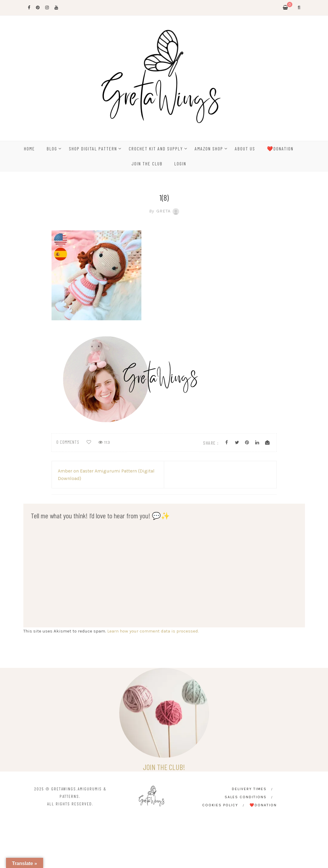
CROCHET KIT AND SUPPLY (156, 148)
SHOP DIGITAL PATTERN (93, 148)
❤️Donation (280, 148)
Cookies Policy (220, 805)
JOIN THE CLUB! (164, 767)
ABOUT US (245, 148)
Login (180, 163)
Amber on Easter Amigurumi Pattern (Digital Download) (106, 475)
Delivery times (249, 789)
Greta (164, 211)
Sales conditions (246, 797)
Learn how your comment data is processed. (153, 631)
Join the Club (147, 163)
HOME (30, 148)
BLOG (52, 148)
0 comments (68, 442)
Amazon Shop (209, 148)
